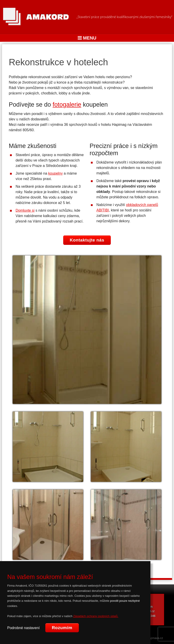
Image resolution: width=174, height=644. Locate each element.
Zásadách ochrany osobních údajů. (96, 616)
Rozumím (62, 628)
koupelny (56, 173)
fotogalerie (67, 105)
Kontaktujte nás (87, 240)
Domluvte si (25, 210)
